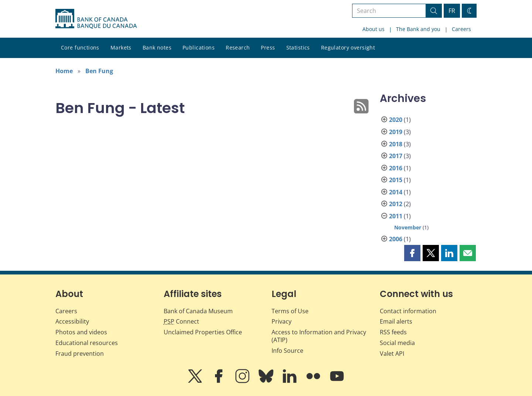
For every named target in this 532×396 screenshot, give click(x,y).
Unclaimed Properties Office (203, 332)
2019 (396, 132)
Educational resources (87, 343)
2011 (396, 216)
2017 (396, 156)
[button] (412, 253)
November (408, 227)
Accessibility (72, 321)
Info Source (287, 351)
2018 (396, 144)
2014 (396, 192)
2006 (396, 239)
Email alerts (396, 321)
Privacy (282, 321)
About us (374, 29)
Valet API (392, 354)
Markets (121, 47)
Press (268, 47)
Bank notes (157, 47)
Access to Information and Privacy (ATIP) (319, 336)
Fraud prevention (80, 354)
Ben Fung (99, 71)
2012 (396, 204)
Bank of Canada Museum (198, 311)
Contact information (408, 311)
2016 (396, 168)
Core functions (80, 47)
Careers (461, 29)
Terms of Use (290, 311)
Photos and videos (81, 332)
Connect (181, 321)
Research (238, 47)
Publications (199, 47)
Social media (397, 343)
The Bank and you (418, 29)
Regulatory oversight (348, 47)
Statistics (298, 47)
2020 (396, 120)
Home (64, 71)
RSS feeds (393, 332)
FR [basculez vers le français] (452, 11)
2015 (396, 180)
